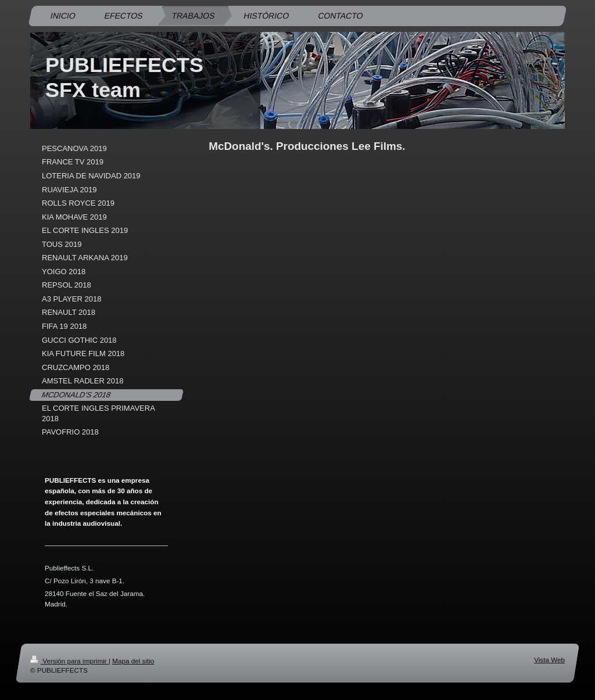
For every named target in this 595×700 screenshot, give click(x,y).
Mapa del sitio (133, 661)
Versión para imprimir (69, 661)
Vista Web (549, 660)
